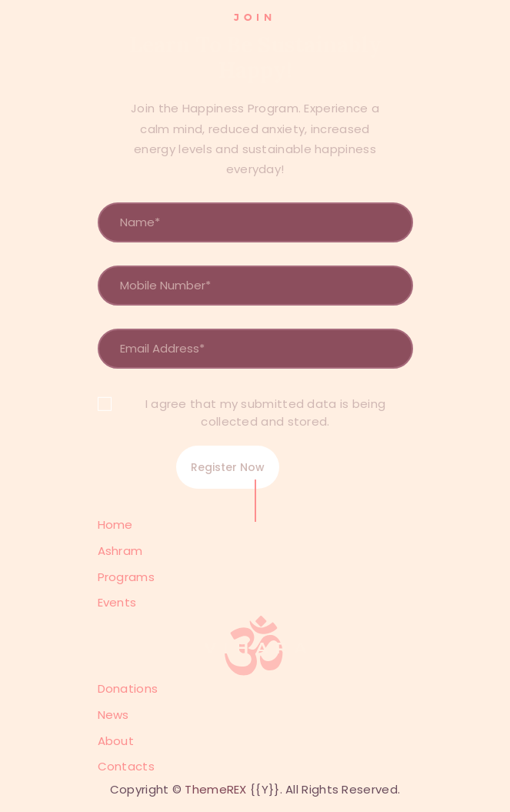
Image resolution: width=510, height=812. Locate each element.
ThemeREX (215, 789)
